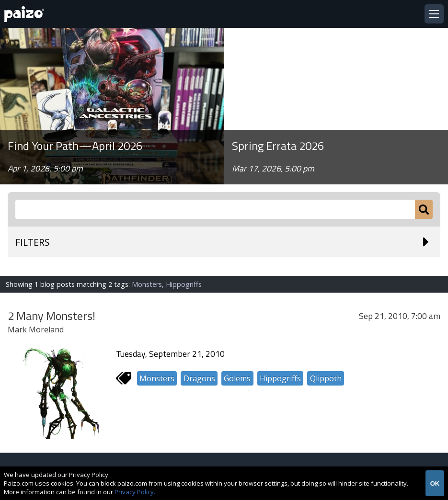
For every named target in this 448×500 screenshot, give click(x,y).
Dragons (199, 378)
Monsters (157, 378)
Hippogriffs (280, 378)
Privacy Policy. (135, 492)
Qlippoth (326, 378)
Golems (237, 378)
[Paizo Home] (26, 14)
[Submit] (424, 209)
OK (435, 483)
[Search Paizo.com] (215, 209)
